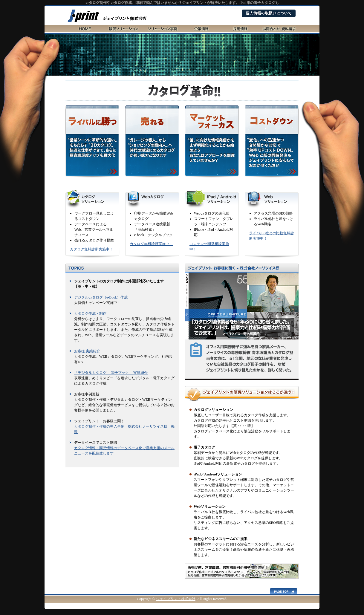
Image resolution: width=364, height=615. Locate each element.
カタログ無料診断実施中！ (91, 249)
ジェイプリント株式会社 (176, 599)
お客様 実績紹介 (87, 351)
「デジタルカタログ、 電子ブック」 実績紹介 (111, 373)
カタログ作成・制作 (90, 313)
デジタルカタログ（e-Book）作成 (101, 297)
